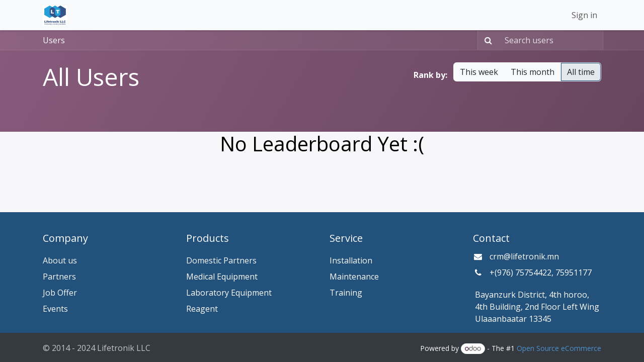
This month (533, 72)
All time (581, 72)
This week (479, 72)
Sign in (584, 15)
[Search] (486, 40)
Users (54, 40)
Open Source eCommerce (559, 348)
